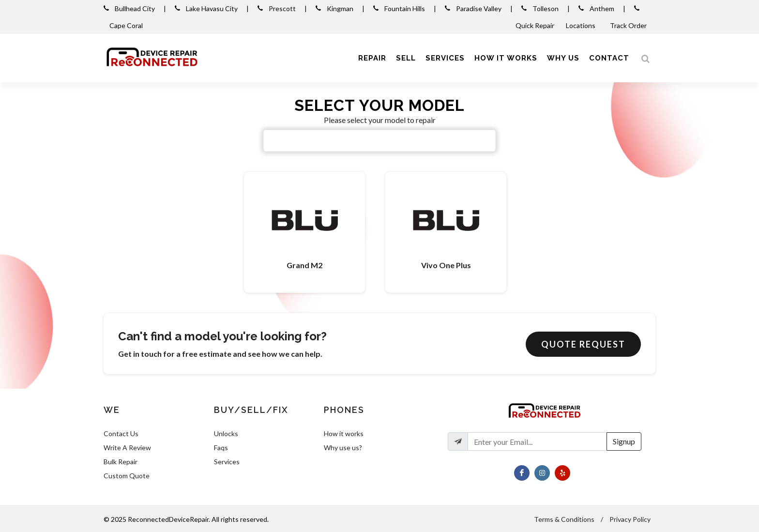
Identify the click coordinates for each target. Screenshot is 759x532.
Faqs (221, 448)
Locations (581, 25)
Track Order (629, 25)
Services (227, 462)
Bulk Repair (121, 462)
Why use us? (343, 448)
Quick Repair (535, 25)
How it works (344, 433)
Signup (624, 441)
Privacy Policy (630, 519)
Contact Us (121, 433)
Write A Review (127, 448)
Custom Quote (127, 476)
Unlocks (226, 433)
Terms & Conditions (564, 519)
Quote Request (583, 344)
